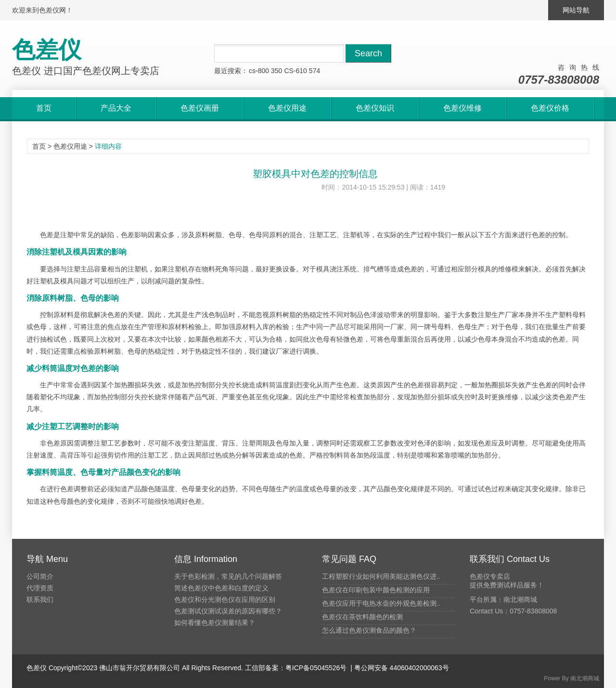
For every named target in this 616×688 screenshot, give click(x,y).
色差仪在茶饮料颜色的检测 (362, 617)
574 (314, 71)
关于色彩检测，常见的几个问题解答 (228, 576)
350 (276, 71)
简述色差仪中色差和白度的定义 (221, 588)
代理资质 (40, 588)
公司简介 (40, 576)
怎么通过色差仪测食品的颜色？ (369, 630)
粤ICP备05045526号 (316, 668)
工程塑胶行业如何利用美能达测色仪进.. (381, 576)
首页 (39, 146)
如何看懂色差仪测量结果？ (215, 623)
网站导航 (576, 10)
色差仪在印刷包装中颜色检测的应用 (376, 590)
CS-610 (295, 71)
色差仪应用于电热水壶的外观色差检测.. (381, 603)
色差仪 (37, 668)
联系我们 (40, 599)
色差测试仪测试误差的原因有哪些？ (228, 611)
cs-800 (259, 71)
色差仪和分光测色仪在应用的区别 (225, 599)
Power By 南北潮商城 (571, 678)
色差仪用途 (70, 146)
